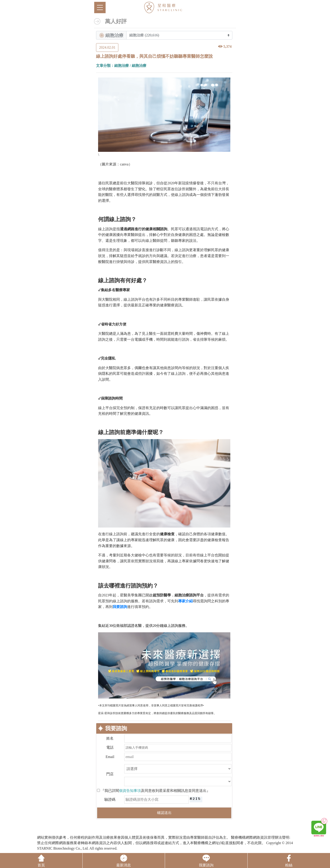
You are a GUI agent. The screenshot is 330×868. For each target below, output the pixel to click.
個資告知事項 (130, 791)
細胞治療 (122, 66)
